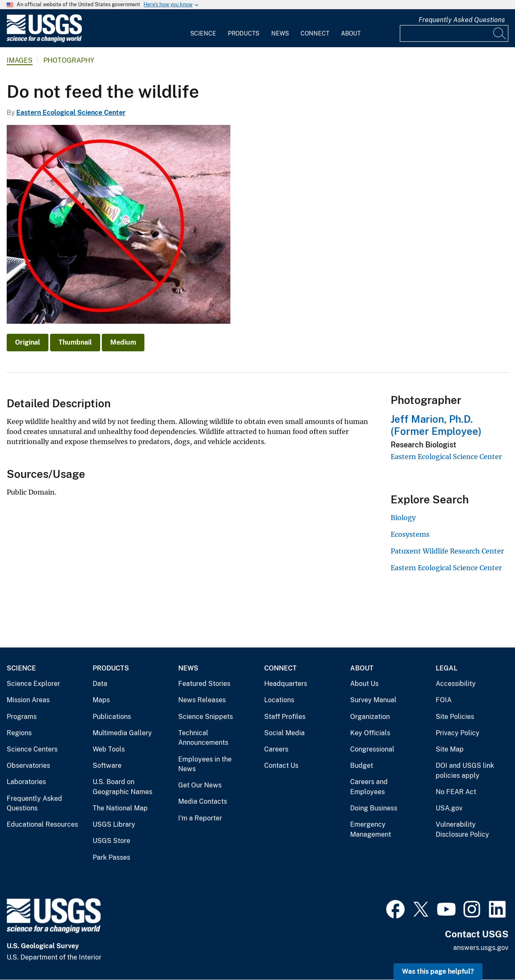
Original (28, 342)
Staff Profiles (285, 717)
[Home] (44, 40)
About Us (364, 684)
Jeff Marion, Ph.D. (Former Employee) (436, 425)
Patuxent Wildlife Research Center (447, 551)
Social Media (284, 733)
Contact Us (281, 765)
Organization (370, 717)
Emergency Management (371, 829)
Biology (403, 518)
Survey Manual (373, 700)
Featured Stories (204, 684)
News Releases (202, 700)
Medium (123, 342)
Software (107, 765)
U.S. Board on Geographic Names (122, 787)
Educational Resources (42, 824)
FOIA (444, 700)
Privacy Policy (458, 733)
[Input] (454, 33)
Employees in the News (205, 764)
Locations (279, 700)
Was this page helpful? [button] (438, 971)
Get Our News (200, 785)
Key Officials (370, 733)
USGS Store (111, 841)
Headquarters (286, 684)
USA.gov (449, 808)
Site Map (450, 749)
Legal (447, 668)
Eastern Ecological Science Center (71, 113)
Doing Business (374, 808)
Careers (276, 749)
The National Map (120, 808)
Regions (19, 733)
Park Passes (111, 857)
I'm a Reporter (200, 818)
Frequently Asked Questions (462, 20)
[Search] (500, 33)
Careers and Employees (369, 787)
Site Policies (455, 717)
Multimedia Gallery (122, 733)
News (280, 33)
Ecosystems (410, 534)
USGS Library (114, 824)
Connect (315, 33)
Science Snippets (206, 717)
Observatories (28, 765)
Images (20, 60)
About (351, 33)
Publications (112, 717)
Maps (101, 700)
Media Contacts (203, 801)
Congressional (372, 749)
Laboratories (26, 782)
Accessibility (456, 684)
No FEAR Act (456, 792)
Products (244, 33)
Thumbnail (75, 342)
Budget (362, 765)
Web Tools (109, 749)
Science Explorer (33, 684)
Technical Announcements (203, 738)
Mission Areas (28, 700)
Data (100, 684)
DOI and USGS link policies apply (465, 771)
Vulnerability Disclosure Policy (462, 829)
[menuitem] (203, 28)
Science (203, 33)
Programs (22, 717)
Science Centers (32, 749)
